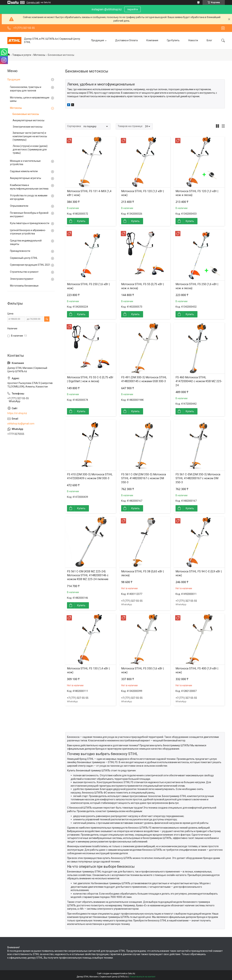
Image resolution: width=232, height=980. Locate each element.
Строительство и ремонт (24, 272)
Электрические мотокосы (28, 127)
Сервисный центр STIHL (24, 258)
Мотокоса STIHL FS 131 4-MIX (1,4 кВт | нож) (89, 193)
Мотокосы (39, 55)
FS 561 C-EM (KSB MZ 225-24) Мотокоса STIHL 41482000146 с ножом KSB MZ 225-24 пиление (88, 575)
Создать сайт (33, 2)
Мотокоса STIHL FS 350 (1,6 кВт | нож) (143, 670)
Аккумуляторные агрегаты (26, 178)
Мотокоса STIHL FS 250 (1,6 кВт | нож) (88, 286)
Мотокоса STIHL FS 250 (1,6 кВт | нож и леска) (197, 286)
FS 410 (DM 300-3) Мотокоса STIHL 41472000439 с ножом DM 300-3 (90, 476)
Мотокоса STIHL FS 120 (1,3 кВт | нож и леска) (197, 193)
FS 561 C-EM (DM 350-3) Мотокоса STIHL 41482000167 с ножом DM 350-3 (144, 478)
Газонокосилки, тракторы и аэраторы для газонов (26, 89)
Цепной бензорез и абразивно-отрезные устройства (28, 232)
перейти (132, 9)
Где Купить (173, 40)
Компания (152, 40)
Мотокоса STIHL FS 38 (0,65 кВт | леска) (143, 573)
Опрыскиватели (19, 206)
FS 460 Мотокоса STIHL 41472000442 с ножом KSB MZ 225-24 (199, 381)
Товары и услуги (22, 55)
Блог (209, 40)
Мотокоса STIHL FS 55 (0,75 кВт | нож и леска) (143, 286)
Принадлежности (20, 251)
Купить (81, 221)
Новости (193, 40)
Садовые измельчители (24, 171)
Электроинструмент (22, 279)
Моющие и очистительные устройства (25, 163)
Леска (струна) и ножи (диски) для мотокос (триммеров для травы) (30, 149)
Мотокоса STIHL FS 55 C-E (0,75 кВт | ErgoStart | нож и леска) (90, 379)
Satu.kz (132, 974)
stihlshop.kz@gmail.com (21, 424)
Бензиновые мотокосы (26, 114)
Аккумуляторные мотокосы (28, 120)
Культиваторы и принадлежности (30, 223)
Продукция (98, 40)
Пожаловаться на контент (142, 977)
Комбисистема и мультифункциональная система (29, 187)
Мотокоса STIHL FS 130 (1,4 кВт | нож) (88, 670)
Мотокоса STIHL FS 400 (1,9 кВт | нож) (197, 670)
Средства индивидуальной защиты (26, 242)
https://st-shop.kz (17, 413)
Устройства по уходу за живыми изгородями (29, 197)
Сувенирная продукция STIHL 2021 (30, 265)
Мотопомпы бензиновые (24, 286)
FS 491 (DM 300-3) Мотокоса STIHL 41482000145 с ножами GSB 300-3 (144, 379)
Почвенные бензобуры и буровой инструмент (29, 215)
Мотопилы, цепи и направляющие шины (30, 99)
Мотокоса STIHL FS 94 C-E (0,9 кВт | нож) (199, 573)
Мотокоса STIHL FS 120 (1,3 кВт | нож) (143, 193)
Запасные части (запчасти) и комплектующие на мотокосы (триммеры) (30, 136)
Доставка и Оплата (126, 40)
